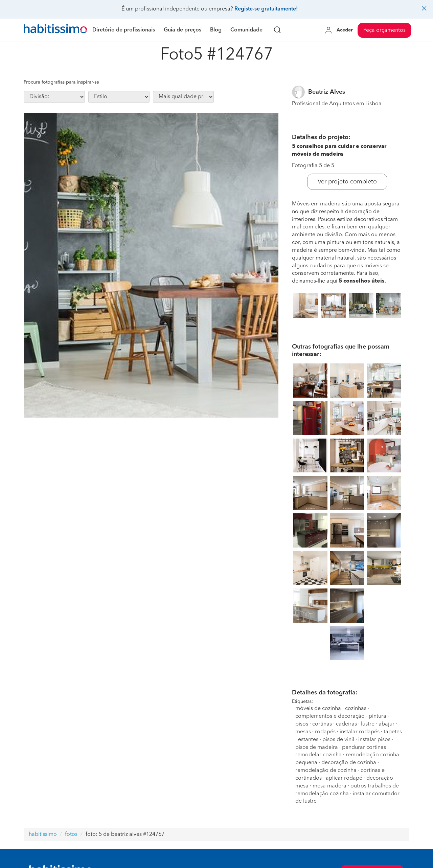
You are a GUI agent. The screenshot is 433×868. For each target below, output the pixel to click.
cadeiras (346, 724)
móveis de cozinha (318, 709)
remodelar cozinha (318, 755)
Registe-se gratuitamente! (266, 9)
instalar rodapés (360, 732)
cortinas (322, 724)
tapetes (393, 732)
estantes (308, 740)
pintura (378, 716)
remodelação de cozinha (326, 771)
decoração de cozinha (349, 763)
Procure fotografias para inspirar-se (61, 82)
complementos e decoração (330, 716)
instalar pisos (374, 740)
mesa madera (329, 786)
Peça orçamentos (384, 30)
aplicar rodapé (344, 778)
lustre (368, 724)
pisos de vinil (338, 740)
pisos (302, 724)
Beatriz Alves (327, 92)
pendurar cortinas (364, 748)
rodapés (325, 732)
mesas (303, 732)
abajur (386, 724)
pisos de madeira (317, 748)
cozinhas (356, 709)
